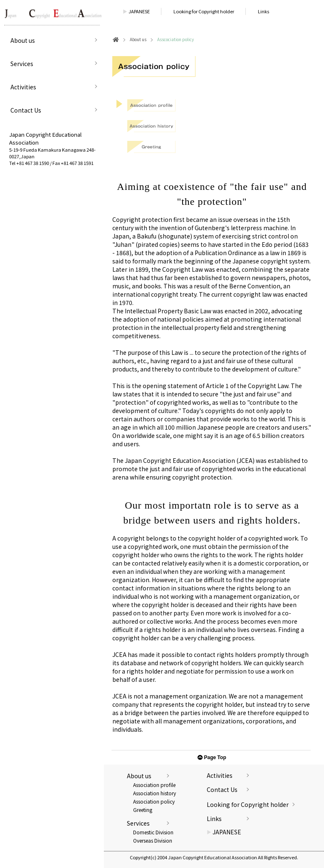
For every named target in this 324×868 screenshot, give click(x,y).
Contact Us (26, 110)
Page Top (212, 757)
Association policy (154, 801)
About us (23, 40)
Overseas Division (153, 840)
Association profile (154, 785)
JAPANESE (136, 11)
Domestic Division (153, 832)
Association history (155, 793)
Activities (23, 87)
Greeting (143, 810)
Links (263, 11)
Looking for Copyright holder (204, 11)
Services (22, 64)
